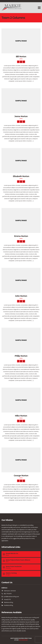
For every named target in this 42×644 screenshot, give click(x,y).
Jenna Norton (21, 116)
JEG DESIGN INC (23, 640)
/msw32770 (7, 599)
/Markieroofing (8, 602)
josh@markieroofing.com (11, 597)
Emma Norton (21, 236)
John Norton (21, 296)
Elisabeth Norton (21, 176)
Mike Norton (21, 416)
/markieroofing (8, 605)
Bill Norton (21, 57)
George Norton (21, 476)
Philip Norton (21, 356)
